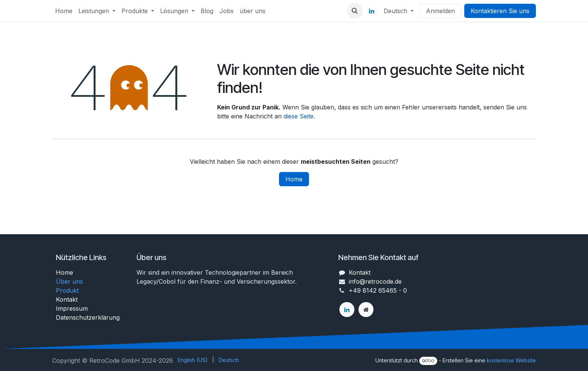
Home (294, 179)
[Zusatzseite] (366, 310)
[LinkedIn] (372, 11)
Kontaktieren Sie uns (500, 11)
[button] (355, 11)
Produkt (67, 290)
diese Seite (298, 116)
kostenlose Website (511, 360)
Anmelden (440, 11)
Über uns (69, 281)
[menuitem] (64, 11)
